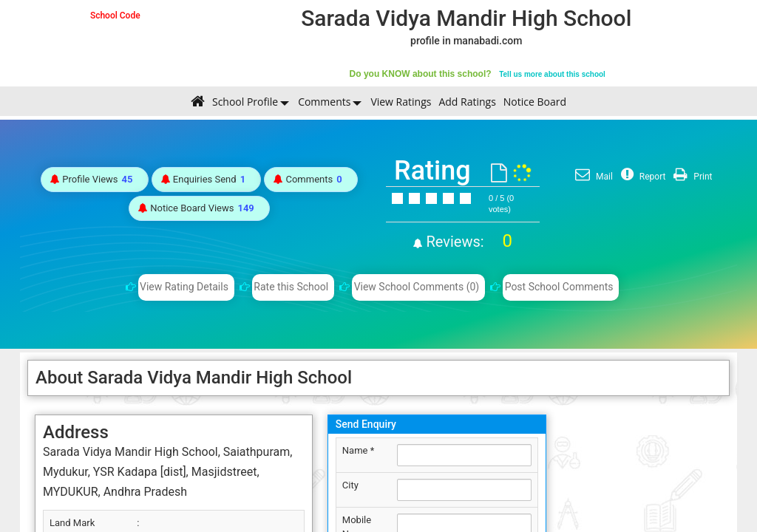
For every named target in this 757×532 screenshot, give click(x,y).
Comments (324, 102)
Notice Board (535, 102)
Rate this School (291, 287)
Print (691, 177)
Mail (592, 177)
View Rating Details (184, 287)
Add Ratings (467, 102)
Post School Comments (559, 287)
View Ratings (401, 102)
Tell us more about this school (552, 74)
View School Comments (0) (417, 287)
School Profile (245, 102)
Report (642, 177)
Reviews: (468, 242)
